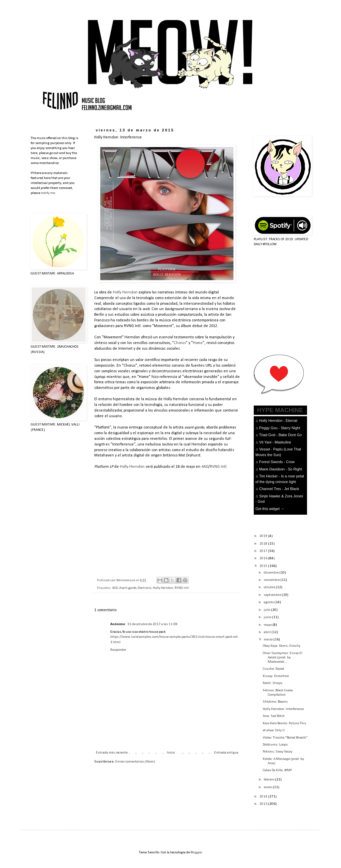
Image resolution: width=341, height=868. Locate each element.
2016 (264, 558)
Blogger (196, 853)
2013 (264, 804)
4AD (205, 467)
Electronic (145, 588)
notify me (48, 193)
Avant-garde (128, 588)
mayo (268, 625)
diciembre (272, 573)
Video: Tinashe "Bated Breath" (285, 738)
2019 (264, 536)
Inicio (171, 753)
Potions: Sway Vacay (278, 752)
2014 (264, 797)
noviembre (272, 580)
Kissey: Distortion (276, 676)
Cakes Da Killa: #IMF (277, 770)
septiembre (273, 595)
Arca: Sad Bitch (274, 716)
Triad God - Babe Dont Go (280, 435)
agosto (269, 602)
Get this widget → (270, 509)
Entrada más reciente (112, 753)
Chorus (180, 343)
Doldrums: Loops (275, 745)
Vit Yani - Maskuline (275, 442)
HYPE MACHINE (280, 410)
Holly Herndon (125, 292)
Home (198, 343)
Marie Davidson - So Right (280, 469)
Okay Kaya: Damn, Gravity (282, 646)
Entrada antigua (226, 753)
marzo (269, 640)
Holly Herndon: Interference (283, 709)
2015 (264, 566)
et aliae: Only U (274, 730)
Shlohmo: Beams (275, 702)
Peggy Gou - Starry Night (280, 428)
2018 (264, 544)
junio (268, 617)
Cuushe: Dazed (273, 669)
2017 (264, 551)
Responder (118, 650)
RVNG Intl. (219, 467)
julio (267, 610)
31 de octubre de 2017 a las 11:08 (152, 624)
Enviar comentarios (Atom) (135, 762)
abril (268, 632)
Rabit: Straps (273, 683)
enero (268, 787)
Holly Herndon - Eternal (278, 421)
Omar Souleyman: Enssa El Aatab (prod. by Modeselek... (283, 658)
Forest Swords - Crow (277, 462)
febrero (269, 780)
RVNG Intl (182, 588)
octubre (270, 587)
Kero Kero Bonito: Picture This (284, 723)
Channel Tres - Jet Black (279, 489)
